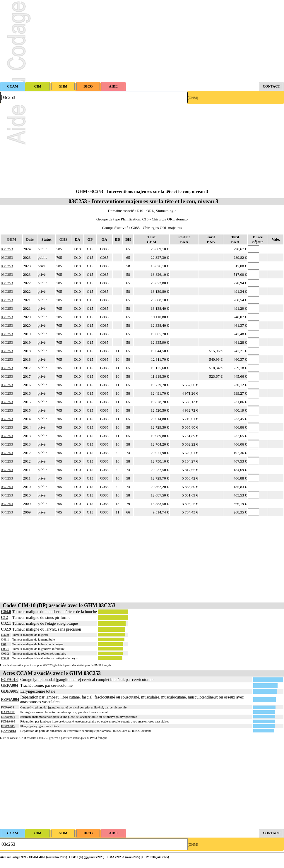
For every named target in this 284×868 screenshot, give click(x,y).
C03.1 (5, 649)
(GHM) (193, 98)
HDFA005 (8, 726)
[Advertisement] (142, 41)
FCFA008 (7, 707)
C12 (4, 618)
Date (30, 239)
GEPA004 (10, 685)
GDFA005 (10, 691)
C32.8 (5, 658)
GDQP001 (8, 717)
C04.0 (6, 612)
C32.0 (5, 635)
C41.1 (5, 639)
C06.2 (5, 653)
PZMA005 (8, 721)
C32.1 (6, 623)
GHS (63, 239)
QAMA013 (8, 731)
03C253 (7, 249)
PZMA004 (10, 700)
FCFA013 (9, 680)
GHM (12, 239)
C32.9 (6, 629)
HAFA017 (8, 712)
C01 (4, 644)
